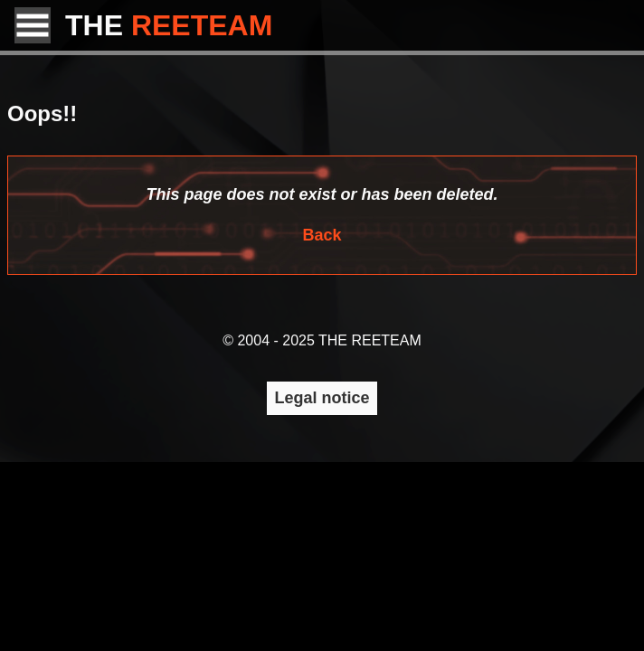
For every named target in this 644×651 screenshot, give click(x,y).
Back (322, 235)
